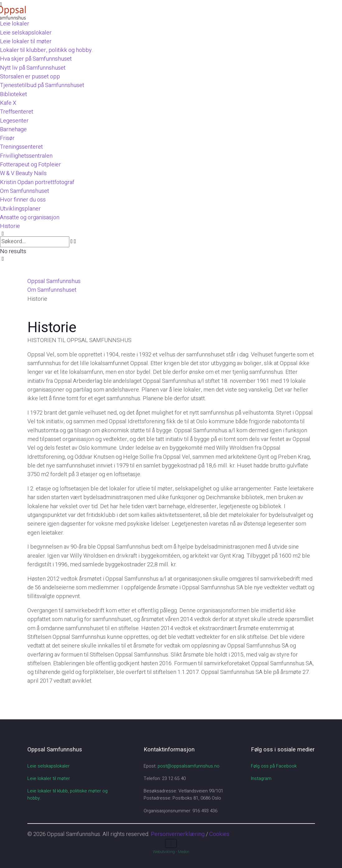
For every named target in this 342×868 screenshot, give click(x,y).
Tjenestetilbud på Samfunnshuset (42, 85)
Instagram (261, 778)
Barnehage (13, 130)
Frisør (7, 138)
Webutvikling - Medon (171, 852)
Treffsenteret (17, 112)
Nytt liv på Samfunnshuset (33, 68)
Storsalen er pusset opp (30, 77)
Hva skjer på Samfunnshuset (36, 59)
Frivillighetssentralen (26, 156)
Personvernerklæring (178, 834)
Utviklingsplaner (20, 209)
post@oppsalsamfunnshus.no (189, 766)
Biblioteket (14, 94)
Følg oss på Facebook (274, 766)
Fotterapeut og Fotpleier (30, 165)
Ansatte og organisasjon (30, 218)
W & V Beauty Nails (23, 173)
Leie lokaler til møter (26, 42)
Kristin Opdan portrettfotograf (37, 182)
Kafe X (8, 103)
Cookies (219, 834)
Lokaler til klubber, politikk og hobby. (46, 50)
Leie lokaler (15, 24)
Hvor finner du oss (23, 200)
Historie (10, 226)
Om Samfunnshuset (25, 191)
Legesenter (14, 121)
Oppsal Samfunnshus (54, 281)
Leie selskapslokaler (26, 33)
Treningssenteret (21, 147)
